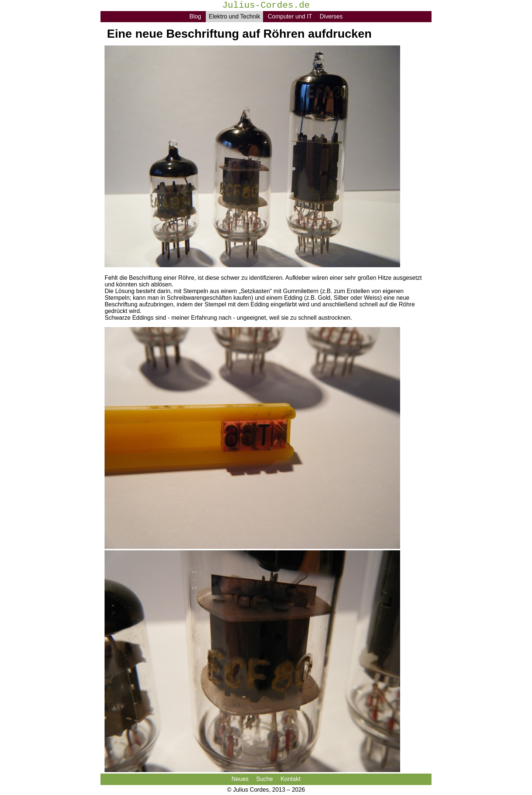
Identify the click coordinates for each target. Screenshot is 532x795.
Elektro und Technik (234, 16)
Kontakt (290, 779)
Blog (195, 16)
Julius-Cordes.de (266, 6)
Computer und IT (290, 16)
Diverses (331, 16)
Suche (264, 779)
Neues (240, 779)
